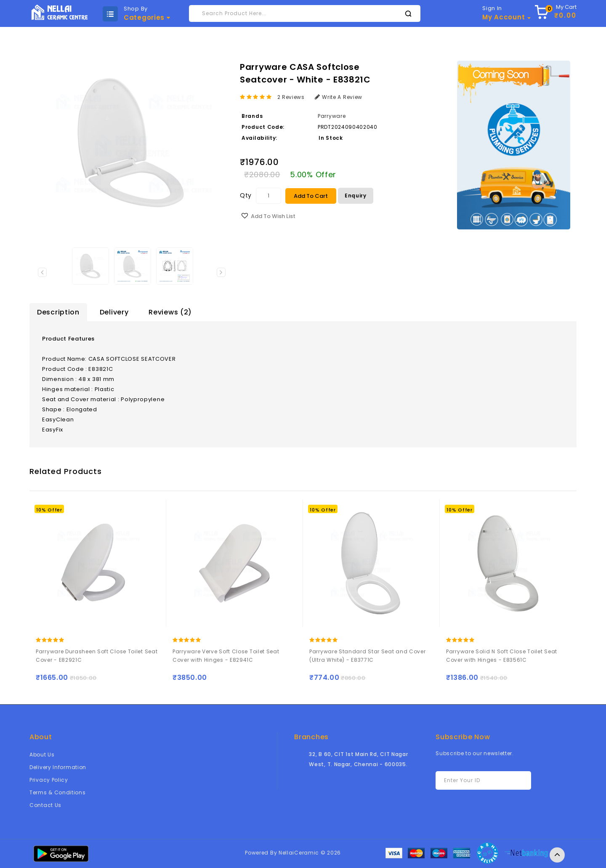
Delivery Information (58, 767)
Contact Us (45, 805)
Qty (246, 195)
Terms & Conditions (58, 792)
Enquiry (356, 196)
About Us (42, 755)
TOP (557, 855)
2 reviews (291, 97)
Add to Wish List (273, 216)
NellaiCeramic (299, 853)
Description (58, 312)
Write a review (339, 97)
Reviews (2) (170, 312)
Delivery (114, 312)
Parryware (332, 116)
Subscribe (511, 781)
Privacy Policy (49, 780)
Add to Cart (311, 196)
